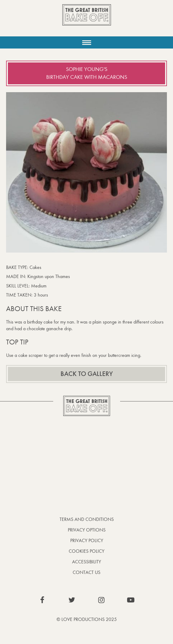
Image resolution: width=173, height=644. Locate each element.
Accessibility (87, 562)
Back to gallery (87, 374)
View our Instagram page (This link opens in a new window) (101, 600)
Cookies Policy (87, 551)
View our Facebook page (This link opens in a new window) (42, 600)
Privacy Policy (87, 540)
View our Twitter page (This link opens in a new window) (72, 600)
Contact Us (87, 572)
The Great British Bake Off (87, 20)
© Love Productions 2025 (87, 619)
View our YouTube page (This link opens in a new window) (131, 600)
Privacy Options (87, 530)
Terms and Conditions (87, 519)
